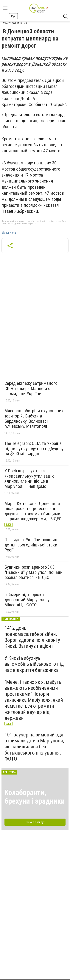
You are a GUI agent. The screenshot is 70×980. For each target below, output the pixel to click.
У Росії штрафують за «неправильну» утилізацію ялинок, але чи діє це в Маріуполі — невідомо (29, 479)
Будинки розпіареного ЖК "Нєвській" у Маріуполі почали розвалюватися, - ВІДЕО (34, 572)
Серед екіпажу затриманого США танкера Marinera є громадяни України (31, 388)
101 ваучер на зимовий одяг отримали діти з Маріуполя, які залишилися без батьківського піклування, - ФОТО (35, 747)
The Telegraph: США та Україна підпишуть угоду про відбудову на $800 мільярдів (34, 449)
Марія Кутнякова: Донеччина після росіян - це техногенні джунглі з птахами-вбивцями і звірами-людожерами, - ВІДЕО (34, 511)
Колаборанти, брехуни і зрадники (35, 797)
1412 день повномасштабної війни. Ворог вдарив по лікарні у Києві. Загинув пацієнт (32, 637)
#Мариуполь (9, 233)
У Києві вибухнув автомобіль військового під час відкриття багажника (34, 664)
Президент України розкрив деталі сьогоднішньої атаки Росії (31, 545)
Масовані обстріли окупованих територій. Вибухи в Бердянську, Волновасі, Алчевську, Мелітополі (34, 419)
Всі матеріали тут (35, 822)
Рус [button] (13, 16)
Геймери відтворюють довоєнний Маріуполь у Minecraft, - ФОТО (27, 600)
